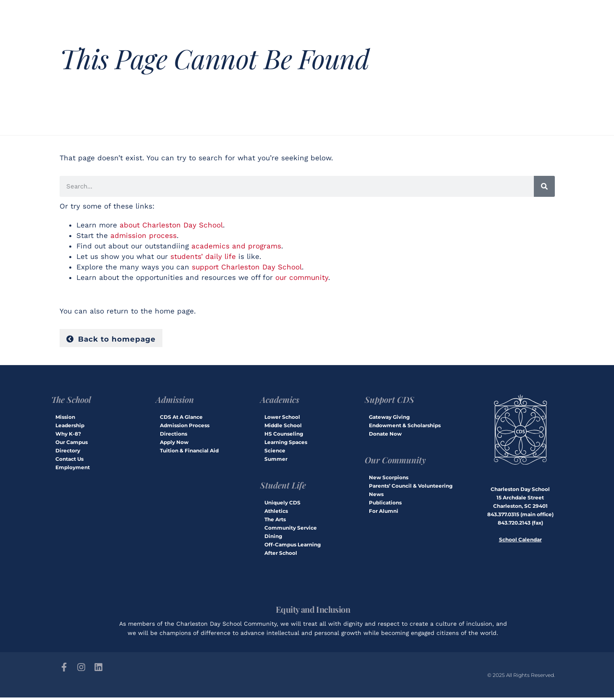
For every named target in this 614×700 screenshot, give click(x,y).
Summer (276, 461)
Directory (68, 452)
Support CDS (389, 401)
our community (302, 277)
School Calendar (520, 541)
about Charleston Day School (171, 225)
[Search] (544, 186)
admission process (144, 235)
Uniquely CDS (282, 504)
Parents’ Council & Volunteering (411, 487)
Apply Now (174, 444)
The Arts (275, 521)
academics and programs (236, 246)
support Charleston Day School (247, 267)
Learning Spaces (286, 444)
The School (71, 401)
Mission (65, 419)
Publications (385, 504)
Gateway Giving (389, 419)
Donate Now (385, 435)
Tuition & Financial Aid (189, 452)
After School (281, 555)
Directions (174, 435)
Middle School (283, 427)
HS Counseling (284, 435)
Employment (73, 469)
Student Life (283, 487)
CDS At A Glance (181, 419)
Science (275, 452)
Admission (175, 401)
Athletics (276, 513)
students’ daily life (203, 256)
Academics (280, 401)
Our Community (395, 461)
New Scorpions (389, 479)
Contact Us (69, 461)
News (376, 496)
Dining (273, 538)
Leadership (70, 427)
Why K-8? (68, 435)
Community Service (291, 529)
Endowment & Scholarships (405, 427)
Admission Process (185, 427)
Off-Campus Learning (293, 546)
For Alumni (384, 513)
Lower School (282, 419)
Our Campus (72, 444)
